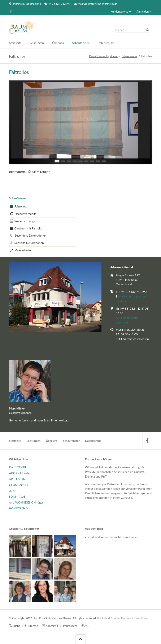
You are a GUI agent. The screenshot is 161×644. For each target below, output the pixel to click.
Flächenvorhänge (25, 214)
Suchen (148, 30)
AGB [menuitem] (88, 626)
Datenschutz (106, 43)
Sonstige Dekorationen (29, 243)
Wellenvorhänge (25, 221)
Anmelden (143, 12)
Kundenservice (119, 12)
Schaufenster (129, 56)
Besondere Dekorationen (31, 235)
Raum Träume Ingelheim (103, 56)
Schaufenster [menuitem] (71, 441)
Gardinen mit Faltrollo (28, 228)
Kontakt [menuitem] (51, 626)
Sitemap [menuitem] (33, 626)
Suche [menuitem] (16, 626)
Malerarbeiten (23, 250)
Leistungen (37, 43)
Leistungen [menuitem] (34, 441)
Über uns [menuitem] (52, 441)
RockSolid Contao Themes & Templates (122, 618)
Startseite (15, 43)
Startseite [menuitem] (15, 441)
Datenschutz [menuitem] (93, 441)
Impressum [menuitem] (70, 626)
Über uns (58, 43)
